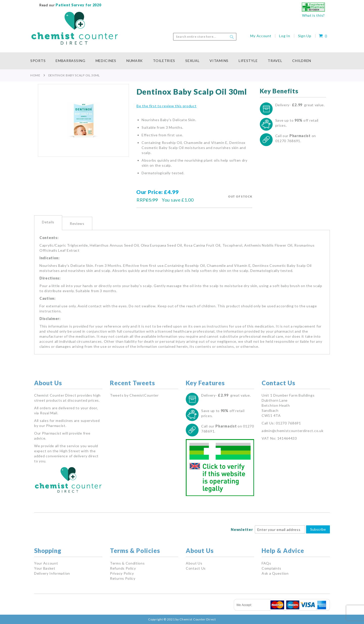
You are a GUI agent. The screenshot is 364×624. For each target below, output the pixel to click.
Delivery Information (52, 573)
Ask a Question (275, 573)
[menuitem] (40, 61)
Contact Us (196, 568)
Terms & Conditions (127, 563)
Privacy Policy (122, 573)
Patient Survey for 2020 (78, 5)
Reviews (77, 223)
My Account (261, 36)
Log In (285, 36)
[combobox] (205, 37)
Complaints (271, 568)
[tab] (48, 223)
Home (35, 75)
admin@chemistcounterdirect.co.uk (292, 431)
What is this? (313, 15)
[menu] (182, 61)
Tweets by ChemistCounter (134, 395)
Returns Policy (123, 578)
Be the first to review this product (167, 106)
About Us (194, 563)
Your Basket (45, 568)
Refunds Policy (123, 568)
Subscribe (318, 529)
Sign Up (305, 36)
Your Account (46, 563)
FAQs (266, 563)
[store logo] (75, 28)
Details (48, 222)
